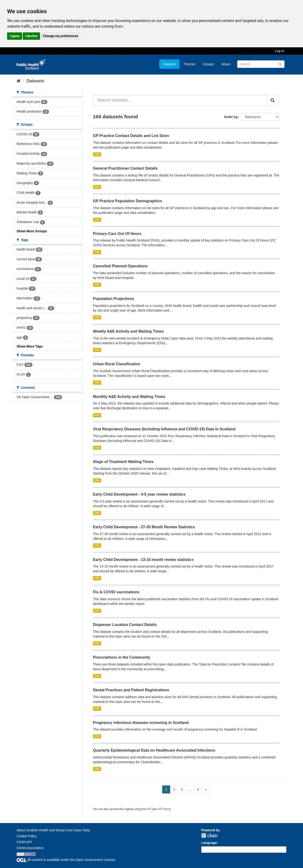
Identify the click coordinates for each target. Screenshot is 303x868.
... (190, 789)
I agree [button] (15, 36)
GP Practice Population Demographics (128, 201)
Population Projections (114, 299)
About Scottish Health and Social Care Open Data (53, 830)
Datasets (169, 64)
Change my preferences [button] (60, 36)
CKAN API (24, 842)
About (226, 64)
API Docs (164, 809)
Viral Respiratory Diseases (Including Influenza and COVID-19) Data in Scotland (164, 429)
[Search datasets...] (180, 100)
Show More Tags (30, 346)
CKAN (209, 835)
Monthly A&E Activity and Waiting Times (129, 397)
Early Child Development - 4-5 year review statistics (139, 494)
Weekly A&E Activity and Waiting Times (128, 331)
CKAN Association (30, 848)
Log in (279, 51)
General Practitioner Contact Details (125, 168)
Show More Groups (32, 231)
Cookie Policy (27, 836)
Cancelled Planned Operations (120, 266)
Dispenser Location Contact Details (125, 625)
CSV (97, 154)
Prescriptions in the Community (122, 657)
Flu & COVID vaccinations (116, 592)
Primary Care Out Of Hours (117, 234)
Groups (208, 64)
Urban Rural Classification (117, 364)
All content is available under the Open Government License (66, 860)
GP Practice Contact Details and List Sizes (131, 136)
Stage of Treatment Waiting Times (123, 462)
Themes (189, 64)
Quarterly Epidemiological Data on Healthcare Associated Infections (154, 750)
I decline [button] (31, 36)
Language (209, 843)
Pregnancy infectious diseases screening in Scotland (141, 723)
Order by (231, 117)
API (149, 809)
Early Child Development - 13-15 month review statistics (143, 560)
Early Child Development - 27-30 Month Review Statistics (144, 527)
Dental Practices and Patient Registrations (131, 690)
